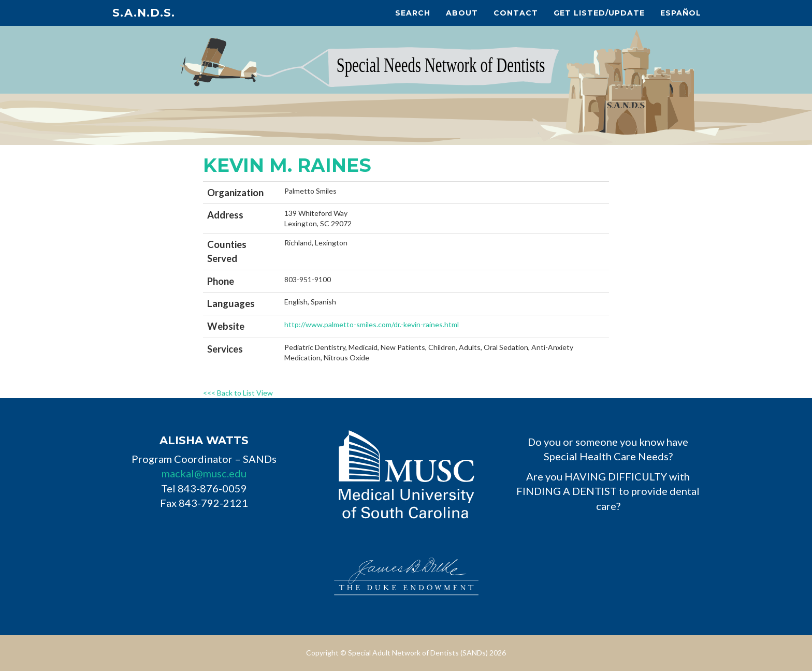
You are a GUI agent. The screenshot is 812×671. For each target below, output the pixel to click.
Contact (516, 13)
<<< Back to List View (238, 393)
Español (681, 13)
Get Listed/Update (599, 13)
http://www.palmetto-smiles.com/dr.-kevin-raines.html (372, 324)
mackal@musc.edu (204, 473)
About (462, 13)
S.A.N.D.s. (144, 13)
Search (413, 13)
